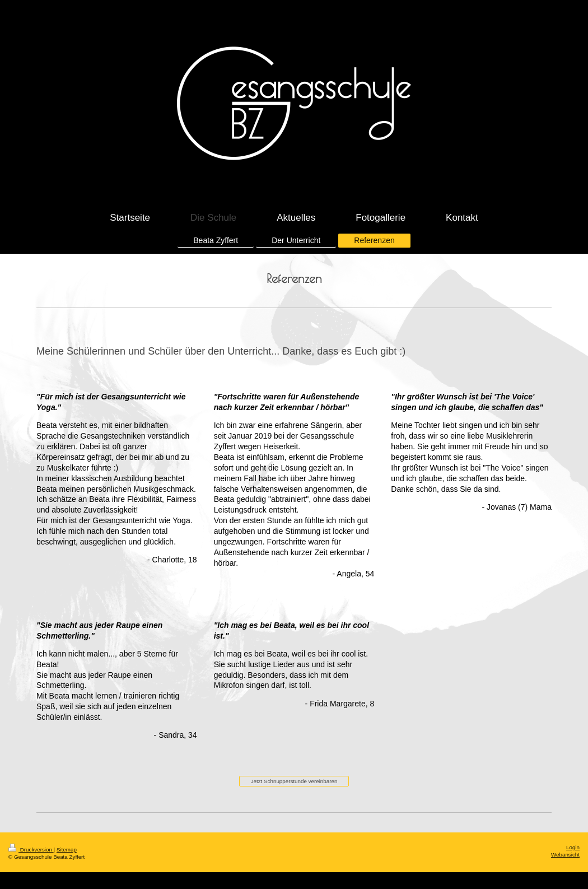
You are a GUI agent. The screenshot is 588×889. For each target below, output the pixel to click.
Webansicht (565, 855)
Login (573, 847)
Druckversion (31, 850)
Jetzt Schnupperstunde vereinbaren (294, 781)
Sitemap (67, 850)
